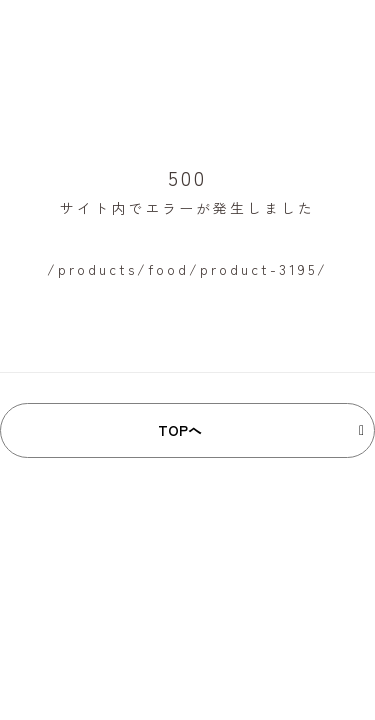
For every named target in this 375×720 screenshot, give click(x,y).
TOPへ (180, 430)
